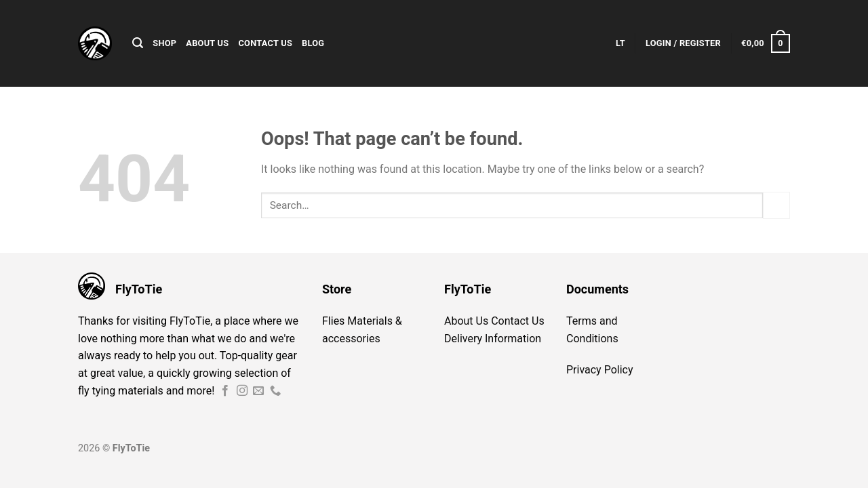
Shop (164, 43)
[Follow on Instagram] (242, 391)
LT (620, 43)
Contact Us (265, 43)
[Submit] (776, 205)
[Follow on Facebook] (225, 391)
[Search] (138, 43)
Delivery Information (493, 339)
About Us (207, 43)
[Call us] (275, 391)
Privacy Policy (600, 370)
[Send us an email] (258, 391)
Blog (313, 43)
